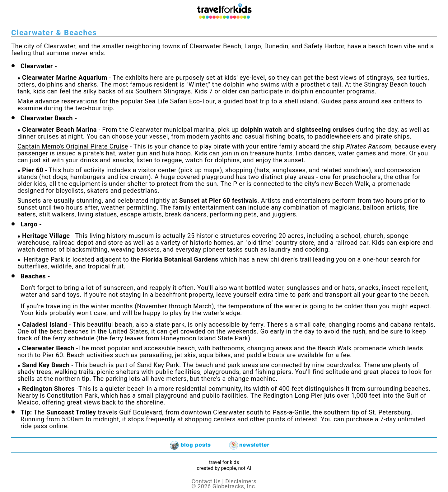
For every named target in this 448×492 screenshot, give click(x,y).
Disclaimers (241, 481)
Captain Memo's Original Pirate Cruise (73, 146)
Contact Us (206, 481)
